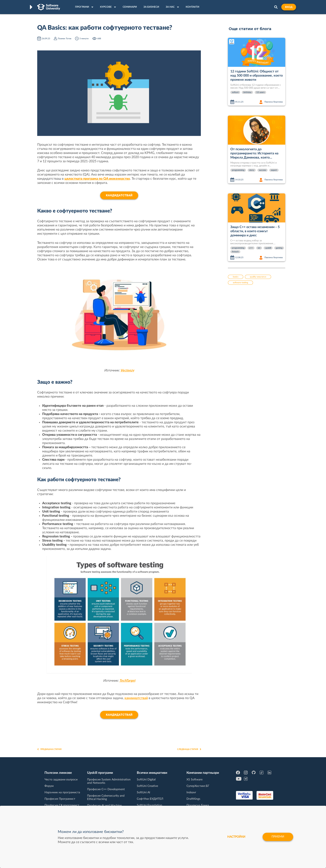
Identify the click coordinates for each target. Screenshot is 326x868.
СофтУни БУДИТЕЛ (150, 799)
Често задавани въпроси (61, 780)
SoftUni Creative (147, 786)
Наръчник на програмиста (62, 792)
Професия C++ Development (106, 789)
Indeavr (191, 792)
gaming (279, 248)
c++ (251, 248)
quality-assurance (258, 277)
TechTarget (127, 681)
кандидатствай (136, 698)
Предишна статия (49, 749)
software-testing (240, 283)
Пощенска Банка (198, 805)
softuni (235, 92)
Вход (289, 7)
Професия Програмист (60, 799)
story (252, 170)
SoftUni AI (143, 792)
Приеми (278, 837)
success (262, 170)
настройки (236, 837)
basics (236, 277)
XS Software (194, 780)
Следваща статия (189, 749)
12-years (260, 92)
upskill (268, 248)
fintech (235, 252)
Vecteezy (127, 370)
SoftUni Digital (146, 780)
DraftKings (193, 799)
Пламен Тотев (65, 39)
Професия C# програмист (62, 805)
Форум (49, 786)
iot (259, 248)
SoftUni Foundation (149, 805)
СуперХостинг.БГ (198, 786)
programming (238, 170)
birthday (247, 92)
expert (274, 170)
